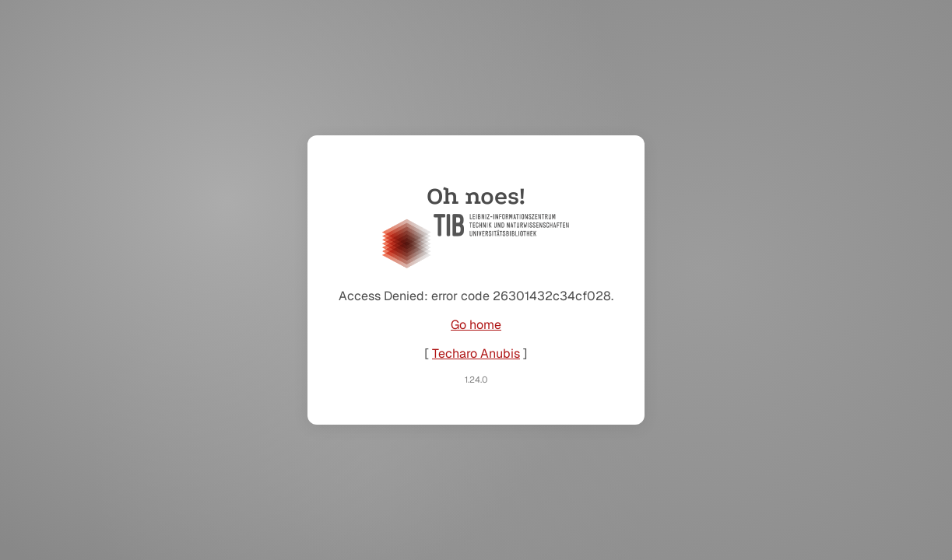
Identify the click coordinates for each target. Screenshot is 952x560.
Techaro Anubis (476, 353)
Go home (476, 325)
